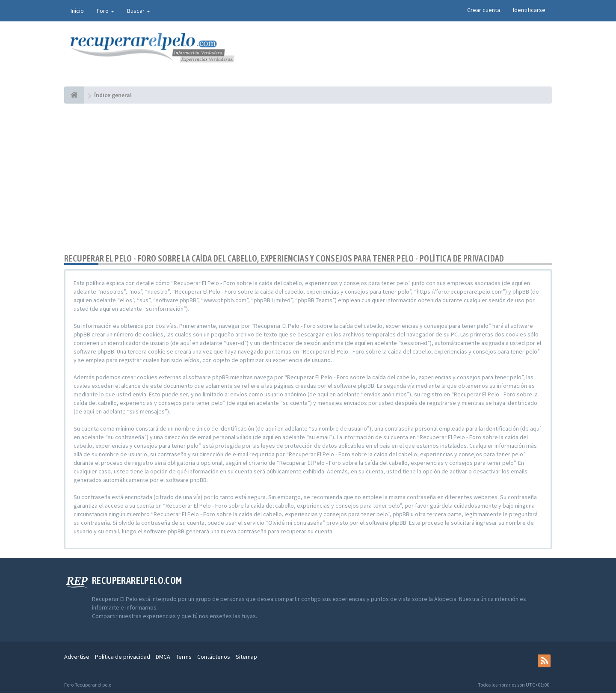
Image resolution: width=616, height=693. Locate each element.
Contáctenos (214, 657)
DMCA (163, 657)
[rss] (544, 661)
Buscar (139, 11)
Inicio (77, 11)
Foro (105, 11)
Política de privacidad (123, 657)
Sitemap (246, 657)
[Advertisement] (308, 178)
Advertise (77, 657)
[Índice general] (74, 95)
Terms (184, 657)
